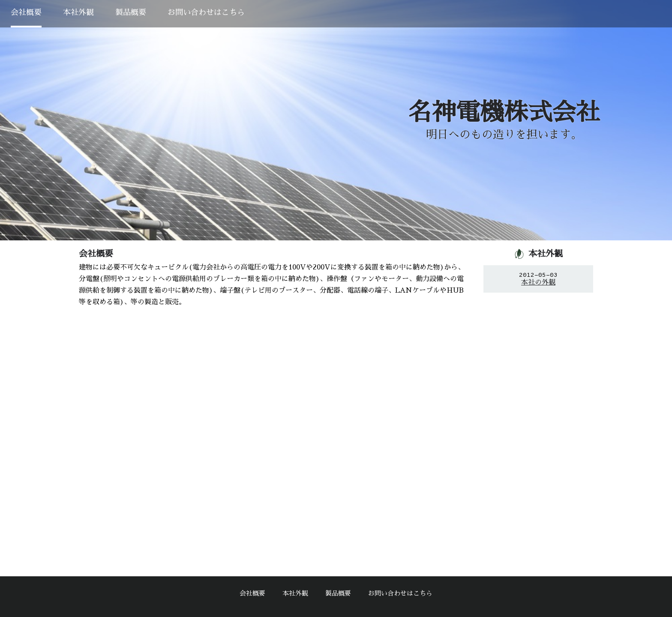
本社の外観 (538, 282)
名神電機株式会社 (504, 112)
